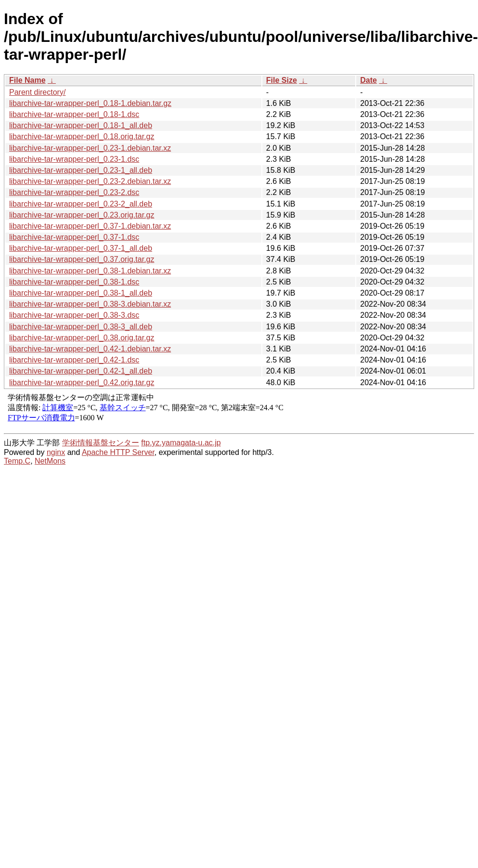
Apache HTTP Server (118, 452)
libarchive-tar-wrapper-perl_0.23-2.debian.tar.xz (90, 181)
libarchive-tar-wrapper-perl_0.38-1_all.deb (81, 293)
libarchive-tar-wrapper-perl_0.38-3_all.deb (81, 327)
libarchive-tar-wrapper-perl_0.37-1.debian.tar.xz (90, 226)
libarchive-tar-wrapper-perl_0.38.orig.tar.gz (82, 338)
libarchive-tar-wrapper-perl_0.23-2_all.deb (81, 204)
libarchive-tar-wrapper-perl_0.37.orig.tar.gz (82, 259)
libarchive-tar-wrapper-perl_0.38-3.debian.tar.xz (90, 304)
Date (368, 80)
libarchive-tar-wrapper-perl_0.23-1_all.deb (81, 170)
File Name (27, 80)
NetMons (50, 461)
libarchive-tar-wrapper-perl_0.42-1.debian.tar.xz (90, 349)
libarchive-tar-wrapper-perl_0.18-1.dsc (74, 114)
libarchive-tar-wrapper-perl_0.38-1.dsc (74, 282)
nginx (56, 452)
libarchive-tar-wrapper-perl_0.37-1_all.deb (81, 248)
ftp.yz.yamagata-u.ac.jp (181, 443)
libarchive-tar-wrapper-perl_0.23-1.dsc (74, 159)
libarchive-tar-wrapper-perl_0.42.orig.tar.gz (82, 382)
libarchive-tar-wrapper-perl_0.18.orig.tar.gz (82, 136)
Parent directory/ (37, 92)
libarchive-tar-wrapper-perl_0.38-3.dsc (74, 315)
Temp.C (17, 461)
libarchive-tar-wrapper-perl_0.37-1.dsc (74, 237)
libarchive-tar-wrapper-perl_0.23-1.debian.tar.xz (90, 148)
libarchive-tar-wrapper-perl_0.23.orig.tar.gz (82, 215)
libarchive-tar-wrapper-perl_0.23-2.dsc (74, 192)
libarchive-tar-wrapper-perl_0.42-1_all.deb (81, 371)
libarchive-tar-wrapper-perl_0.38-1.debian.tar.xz (90, 271)
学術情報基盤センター (101, 443)
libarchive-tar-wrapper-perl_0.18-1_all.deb (81, 125)
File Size (282, 80)
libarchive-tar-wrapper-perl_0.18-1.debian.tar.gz (90, 103)
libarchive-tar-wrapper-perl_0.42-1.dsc (74, 360)
